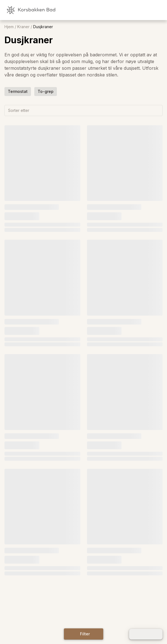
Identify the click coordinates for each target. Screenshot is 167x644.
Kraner (23, 27)
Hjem (9, 27)
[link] (134, 10)
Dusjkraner (43, 27)
